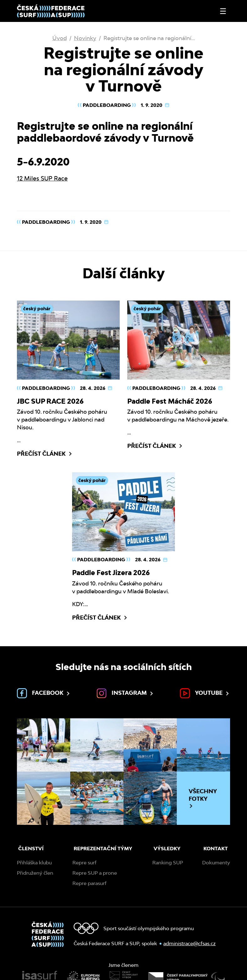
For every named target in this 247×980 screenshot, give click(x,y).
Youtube (205, 693)
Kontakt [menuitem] (216, 849)
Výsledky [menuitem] (167, 849)
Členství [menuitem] (31, 849)
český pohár (37, 309)
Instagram (125, 693)
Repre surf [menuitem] (84, 863)
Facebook (44, 693)
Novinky (85, 38)
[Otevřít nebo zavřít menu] (223, 11)
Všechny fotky (203, 798)
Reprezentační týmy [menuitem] (103, 849)
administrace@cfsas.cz (189, 943)
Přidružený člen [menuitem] (35, 873)
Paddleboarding (107, 105)
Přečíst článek (45, 454)
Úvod (60, 38)
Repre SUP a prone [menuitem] (95, 873)
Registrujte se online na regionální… (149, 38)
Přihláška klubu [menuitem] (34, 863)
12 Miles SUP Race (42, 178)
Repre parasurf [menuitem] (89, 883)
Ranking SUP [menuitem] (168, 863)
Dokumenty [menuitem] (216, 863)
